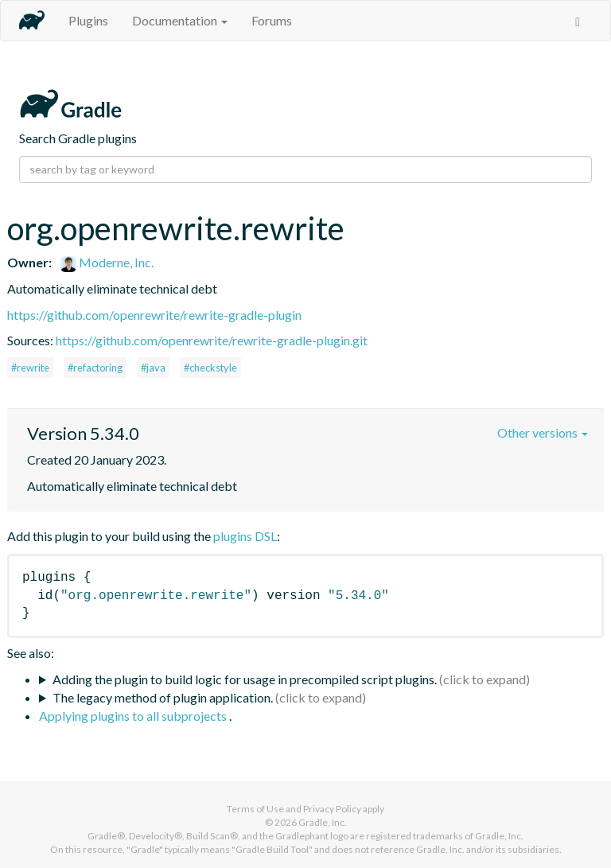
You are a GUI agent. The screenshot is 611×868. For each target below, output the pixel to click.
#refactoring (95, 368)
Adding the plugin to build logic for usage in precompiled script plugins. (245, 679)
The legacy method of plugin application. (163, 697)
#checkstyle (210, 368)
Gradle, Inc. (323, 822)
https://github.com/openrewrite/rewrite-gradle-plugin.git (212, 340)
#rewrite (30, 368)
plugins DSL (245, 536)
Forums (272, 20)
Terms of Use (255, 809)
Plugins (88, 20)
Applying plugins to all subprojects (134, 716)
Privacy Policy (332, 809)
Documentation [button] (180, 20)
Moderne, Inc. (107, 262)
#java (153, 368)
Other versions (543, 432)
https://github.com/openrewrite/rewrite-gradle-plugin (154, 315)
